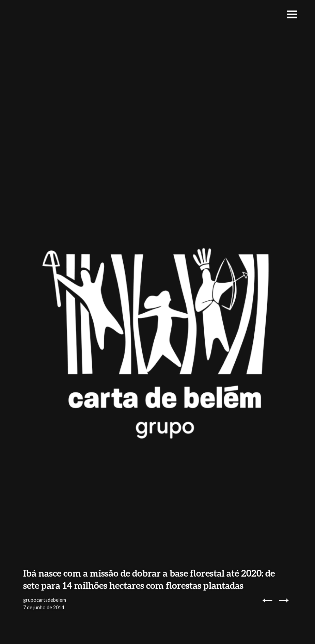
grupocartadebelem (45, 600)
